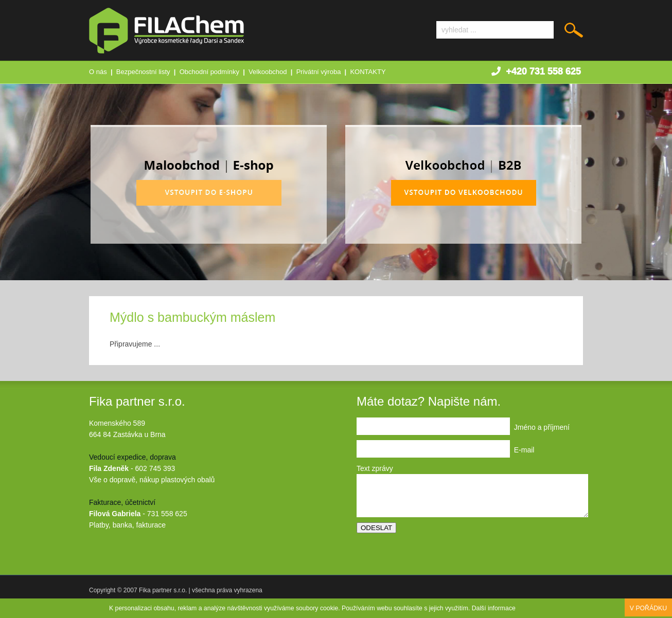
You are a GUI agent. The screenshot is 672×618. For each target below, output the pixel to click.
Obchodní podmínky (209, 72)
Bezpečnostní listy (143, 72)
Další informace (494, 608)
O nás (98, 72)
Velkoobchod (268, 72)
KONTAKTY (368, 72)
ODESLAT (376, 528)
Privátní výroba (319, 72)
